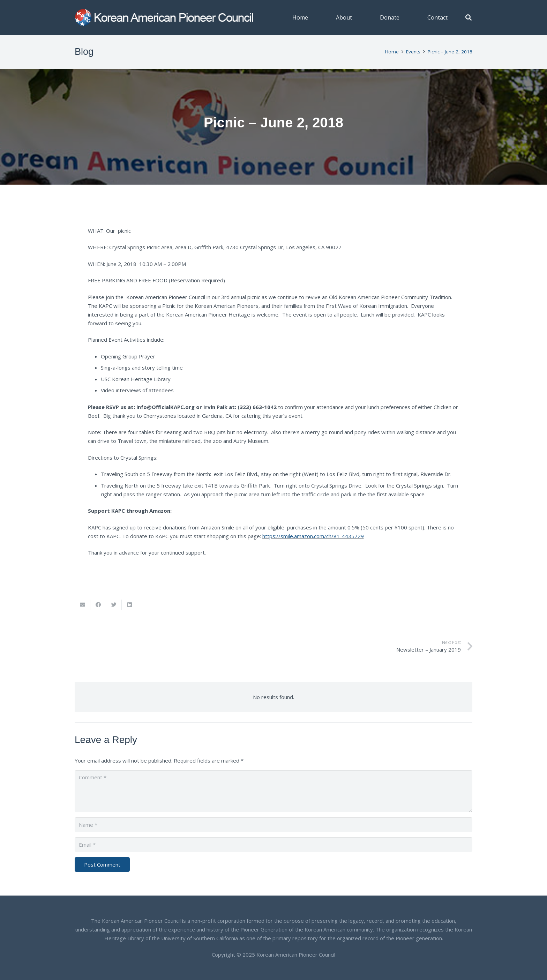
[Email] (273, 845)
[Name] (273, 825)
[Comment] (273, 791)
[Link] (165, 17)
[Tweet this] (114, 605)
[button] (469, 17)
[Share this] (98, 605)
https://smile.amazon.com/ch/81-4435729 (313, 536)
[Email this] (83, 605)
